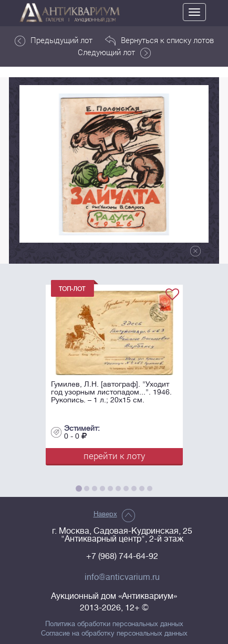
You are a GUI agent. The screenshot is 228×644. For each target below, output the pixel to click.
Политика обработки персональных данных (114, 624)
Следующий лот (114, 53)
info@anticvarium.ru (122, 577)
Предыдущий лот (54, 40)
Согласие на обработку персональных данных (114, 633)
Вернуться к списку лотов (159, 40)
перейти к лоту (114, 456)
